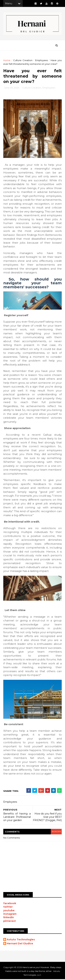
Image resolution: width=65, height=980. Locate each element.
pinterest (10, 922)
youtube (9, 911)
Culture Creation (23, 61)
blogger (56, 832)
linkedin (9, 918)
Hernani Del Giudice (20, 944)
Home (7, 61)
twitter (8, 907)
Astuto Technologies (21, 940)
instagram (10, 915)
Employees (42, 61)
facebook (10, 904)
